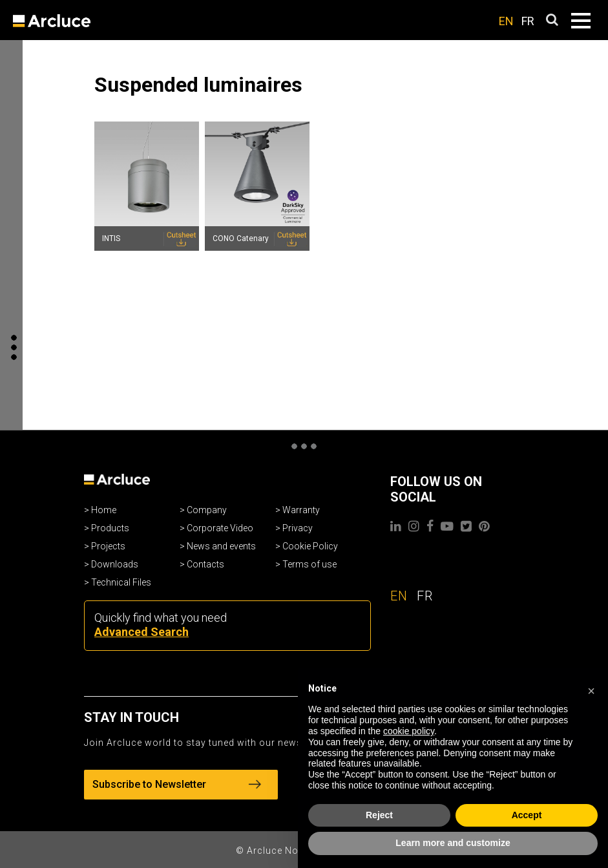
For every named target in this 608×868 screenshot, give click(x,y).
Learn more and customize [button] (453, 843)
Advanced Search (142, 632)
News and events (221, 546)
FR (528, 21)
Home (104, 510)
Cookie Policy (310, 546)
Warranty (301, 510)
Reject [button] (379, 815)
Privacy (298, 528)
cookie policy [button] (409, 731)
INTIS (111, 238)
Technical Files (121, 582)
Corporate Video (220, 528)
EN (506, 21)
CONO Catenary (241, 238)
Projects (108, 546)
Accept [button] (527, 815)
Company (207, 510)
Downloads (115, 564)
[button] (591, 689)
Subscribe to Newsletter (177, 784)
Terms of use (309, 564)
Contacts (205, 564)
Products (110, 528)
